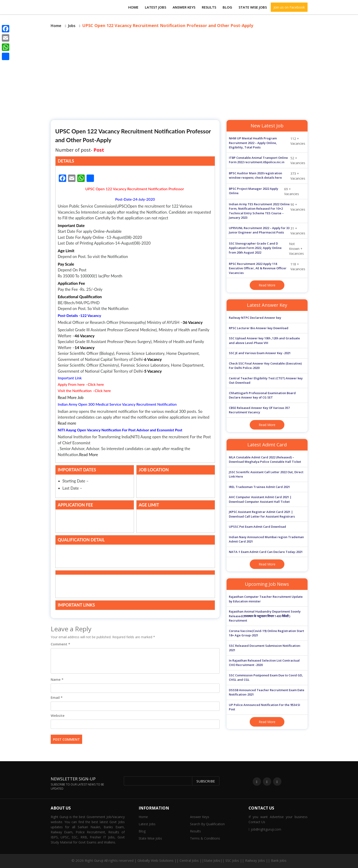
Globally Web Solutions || (158, 860)
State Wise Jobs (253, 7)
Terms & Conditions (205, 838)
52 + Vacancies (267, 160)
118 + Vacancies (267, 268)
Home (133, 7)
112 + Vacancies (267, 143)
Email (57, 697)
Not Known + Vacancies (266, 249)
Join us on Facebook (289, 7)
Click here (96, 384)
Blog (227, 7)
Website (58, 715)
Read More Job (71, 397)
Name (57, 679)
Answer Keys (184, 7)
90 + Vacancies (267, 211)
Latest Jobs (156, 7)
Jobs (72, 26)
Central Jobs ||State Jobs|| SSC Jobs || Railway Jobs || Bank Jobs (233, 860)
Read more (67, 423)
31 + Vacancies (267, 231)
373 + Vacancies (267, 176)
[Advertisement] (179, 74)
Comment (60, 644)
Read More (89, 455)
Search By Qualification (207, 824)
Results (209, 7)
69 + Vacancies (264, 191)
